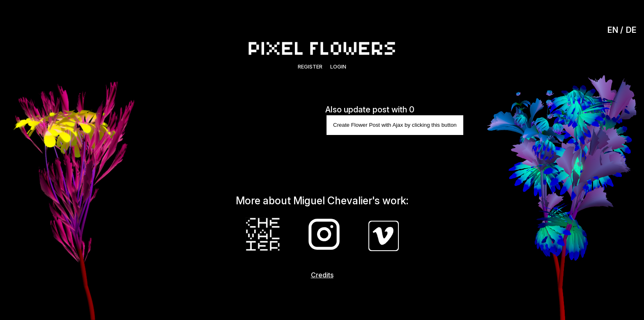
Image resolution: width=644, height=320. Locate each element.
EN (613, 30)
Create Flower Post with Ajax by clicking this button (395, 125)
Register (310, 66)
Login (338, 66)
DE (631, 30)
